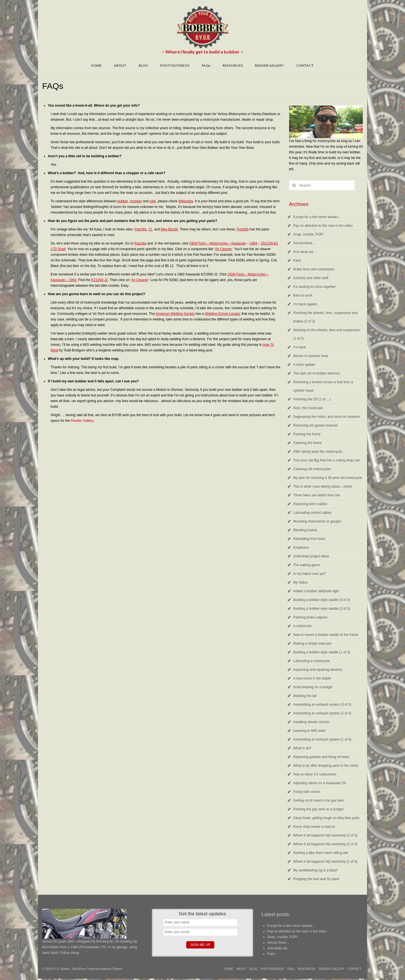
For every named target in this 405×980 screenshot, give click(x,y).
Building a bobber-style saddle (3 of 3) (322, 600)
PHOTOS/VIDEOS (175, 65)
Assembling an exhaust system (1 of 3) (322, 739)
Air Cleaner (223, 249)
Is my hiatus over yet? (310, 574)
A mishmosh (302, 626)
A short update (304, 365)
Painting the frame (307, 434)
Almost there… (304, 243)
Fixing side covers (307, 792)
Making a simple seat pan (312, 643)
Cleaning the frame (308, 443)
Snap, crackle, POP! (309, 234)
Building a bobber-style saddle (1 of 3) (322, 652)
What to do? (302, 748)
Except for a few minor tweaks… (318, 217)
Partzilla (140, 229)
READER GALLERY (269, 65)
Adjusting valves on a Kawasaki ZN (320, 783)
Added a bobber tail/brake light (316, 591)
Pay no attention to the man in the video (323, 226)
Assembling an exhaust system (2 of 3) (322, 713)
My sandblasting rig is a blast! (315, 870)
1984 (254, 243)
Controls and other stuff (311, 278)
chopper (136, 201)
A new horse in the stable (312, 678)
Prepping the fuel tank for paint (316, 879)
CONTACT (305, 65)
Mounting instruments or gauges (317, 521)
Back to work (303, 295)
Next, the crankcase (308, 408)
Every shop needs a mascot (314, 827)
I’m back (300, 347)
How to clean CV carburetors (315, 774)
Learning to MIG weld (309, 731)
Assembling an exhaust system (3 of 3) (322, 705)
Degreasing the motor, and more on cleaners (327, 417)
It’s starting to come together (315, 287)
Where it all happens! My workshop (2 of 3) (325, 844)
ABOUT (120, 65)
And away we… (305, 252)
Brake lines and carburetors (314, 269)
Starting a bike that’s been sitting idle (321, 853)
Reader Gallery (82, 421)
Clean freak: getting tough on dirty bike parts (326, 818)
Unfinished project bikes (311, 556)
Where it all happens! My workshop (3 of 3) (325, 835)
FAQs (206, 65)
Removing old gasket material (316, 425)
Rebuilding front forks (309, 539)
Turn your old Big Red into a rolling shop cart (327, 460)
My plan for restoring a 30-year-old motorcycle (328, 478)
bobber (123, 201)
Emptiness (301, 548)
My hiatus (301, 582)
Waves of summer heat (311, 356)
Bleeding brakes (305, 530)
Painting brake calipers (310, 617)
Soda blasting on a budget (313, 687)
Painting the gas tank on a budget (319, 809)
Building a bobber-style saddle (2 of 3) (322, 609)
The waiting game (307, 565)
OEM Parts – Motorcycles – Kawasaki (218, 243)
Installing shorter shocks (311, 722)
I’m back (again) (305, 304)
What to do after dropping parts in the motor (326, 766)
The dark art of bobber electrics (317, 373)
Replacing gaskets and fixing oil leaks (321, 757)
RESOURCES (233, 65)
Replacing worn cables (310, 504)
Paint (297, 261)
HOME (96, 65)
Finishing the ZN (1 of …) (312, 399)
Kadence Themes (111, 969)
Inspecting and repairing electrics (318, 670)
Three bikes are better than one (317, 495)
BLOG (143, 65)
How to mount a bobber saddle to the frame (326, 635)
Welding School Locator (223, 314)
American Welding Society (175, 314)
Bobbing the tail (305, 696)
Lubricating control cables (312, 513)
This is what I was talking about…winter (323, 486)
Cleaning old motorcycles (312, 469)
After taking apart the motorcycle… (319, 452)
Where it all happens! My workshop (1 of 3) (325, 862)
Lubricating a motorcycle (312, 661)
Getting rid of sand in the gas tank (319, 800)
